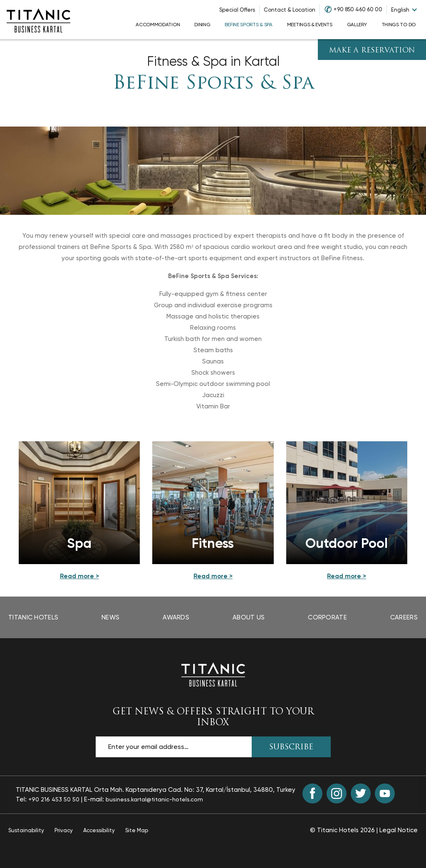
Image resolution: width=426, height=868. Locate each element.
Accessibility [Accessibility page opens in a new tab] (99, 830)
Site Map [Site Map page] (137, 830)
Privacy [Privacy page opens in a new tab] (64, 830)
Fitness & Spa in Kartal (213, 61)
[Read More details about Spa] (79, 576)
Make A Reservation (372, 51)
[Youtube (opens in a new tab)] (385, 793)
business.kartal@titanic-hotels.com (154, 799)
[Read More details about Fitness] (213, 576)
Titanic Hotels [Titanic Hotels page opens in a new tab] (33, 617)
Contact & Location (290, 10)
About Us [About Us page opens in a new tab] (249, 617)
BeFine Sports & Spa (213, 84)
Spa (79, 543)
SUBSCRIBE (291, 747)
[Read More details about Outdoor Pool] (347, 576)
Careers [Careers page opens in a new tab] (404, 617)
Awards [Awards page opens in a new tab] (176, 617)
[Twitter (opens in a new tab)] (361, 793)
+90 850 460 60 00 (358, 9)
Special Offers (237, 10)
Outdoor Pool (347, 543)
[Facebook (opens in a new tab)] (312, 793)
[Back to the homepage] (213, 674)
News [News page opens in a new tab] (110, 617)
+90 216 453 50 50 (54, 799)
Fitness (213, 543)
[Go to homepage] (38, 20)
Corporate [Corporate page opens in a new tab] (327, 617)
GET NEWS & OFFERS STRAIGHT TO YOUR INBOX (213, 717)
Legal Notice (399, 830)
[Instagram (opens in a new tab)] (337, 793)
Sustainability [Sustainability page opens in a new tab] (26, 830)
